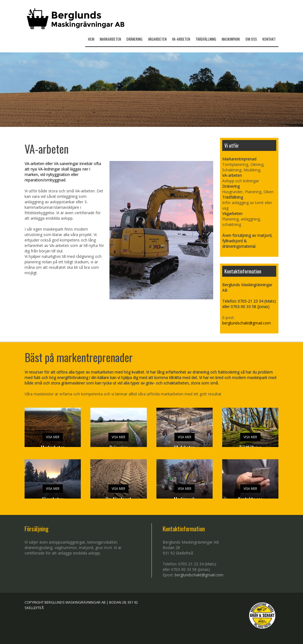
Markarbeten (110, 39)
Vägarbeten (157, 39)
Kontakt (269, 39)
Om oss (251, 39)
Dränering (134, 39)
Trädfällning (206, 39)
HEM (91, 39)
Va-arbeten (181, 39)
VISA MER (53, 437)
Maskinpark (231, 39)
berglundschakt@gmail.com (246, 323)
